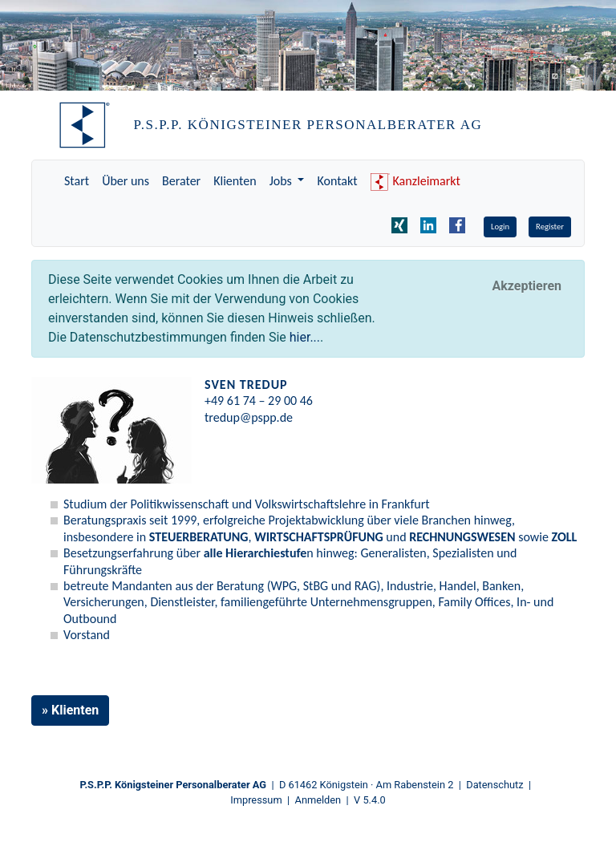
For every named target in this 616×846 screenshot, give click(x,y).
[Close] (527, 286)
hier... (305, 337)
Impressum (256, 800)
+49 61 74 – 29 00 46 (259, 401)
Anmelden (318, 800)
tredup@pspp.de (249, 417)
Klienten (235, 181)
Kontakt (337, 181)
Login (500, 227)
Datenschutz (494, 785)
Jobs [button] (282, 181)
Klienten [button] (75, 710)
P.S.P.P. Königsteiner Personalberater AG (174, 785)
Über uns (126, 181)
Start (77, 181)
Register (550, 227)
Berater (181, 181)
